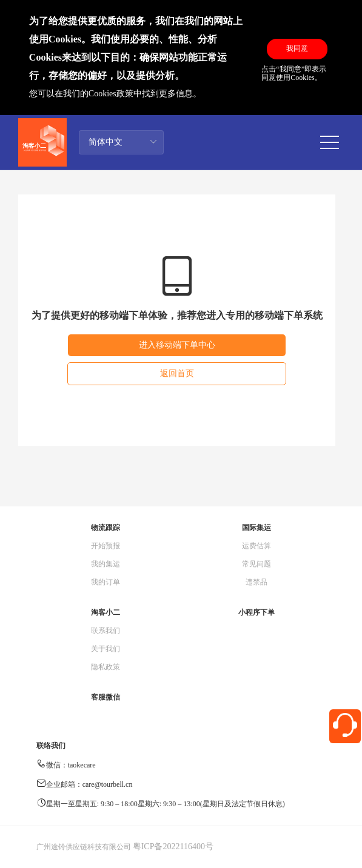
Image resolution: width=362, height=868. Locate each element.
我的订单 (106, 582)
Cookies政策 (111, 94)
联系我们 (106, 631)
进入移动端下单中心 (177, 345)
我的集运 (106, 564)
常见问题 (256, 564)
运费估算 (256, 546)
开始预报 (106, 546)
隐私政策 (106, 667)
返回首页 (177, 373)
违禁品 (256, 582)
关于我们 (106, 649)
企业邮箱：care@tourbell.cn (89, 784)
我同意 (297, 48)
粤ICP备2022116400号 (173, 846)
